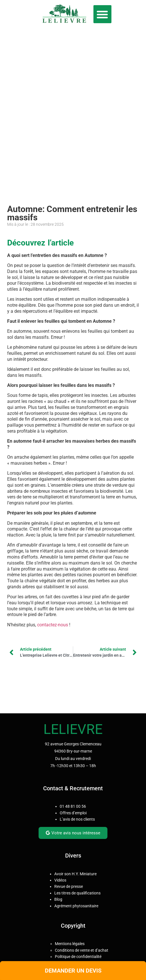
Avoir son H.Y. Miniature (75, 874)
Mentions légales (70, 944)
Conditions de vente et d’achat (82, 950)
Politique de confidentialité (78, 957)
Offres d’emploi (73, 813)
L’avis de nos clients (77, 819)
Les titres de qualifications (77, 893)
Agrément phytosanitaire (76, 906)
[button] (102, 14)
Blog (58, 899)
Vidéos (60, 880)
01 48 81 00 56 (73, 806)
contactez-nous (53, 625)
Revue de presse (69, 886)
